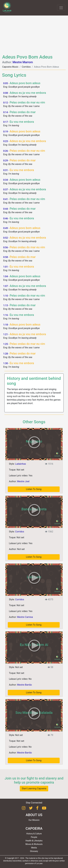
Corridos (26, 67)
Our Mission (34, 820)
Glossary (34, 851)
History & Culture (34, 834)
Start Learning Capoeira (34, 788)
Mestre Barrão (25, 685)
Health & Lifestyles (34, 841)
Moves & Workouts (34, 844)
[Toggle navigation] (61, 8)
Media (34, 848)
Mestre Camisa (25, 617)
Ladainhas (21, 464)
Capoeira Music (10, 67)
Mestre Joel (23, 481)
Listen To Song (34, 760)
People (34, 837)
